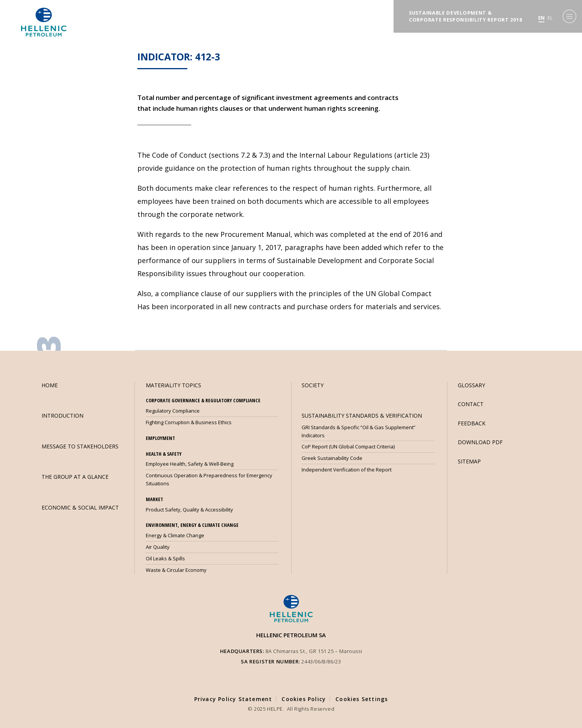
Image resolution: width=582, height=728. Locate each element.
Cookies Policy (304, 699)
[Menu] (569, 16)
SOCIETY (313, 385)
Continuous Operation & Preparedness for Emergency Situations (209, 479)
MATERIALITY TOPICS (173, 385)
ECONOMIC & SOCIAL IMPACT (80, 507)
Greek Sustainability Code (332, 458)
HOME (50, 385)
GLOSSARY (471, 385)
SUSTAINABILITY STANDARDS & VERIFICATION (362, 416)
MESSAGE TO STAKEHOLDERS (80, 446)
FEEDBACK (472, 423)
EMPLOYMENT (160, 438)
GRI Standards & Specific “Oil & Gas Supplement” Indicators (359, 431)
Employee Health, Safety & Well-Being (190, 464)
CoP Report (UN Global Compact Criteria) (348, 446)
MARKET (154, 499)
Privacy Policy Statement (233, 699)
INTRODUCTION (63, 416)
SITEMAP (469, 461)
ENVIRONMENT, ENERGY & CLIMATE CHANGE (192, 525)
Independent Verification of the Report (347, 470)
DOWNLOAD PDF (480, 442)
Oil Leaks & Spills (165, 558)
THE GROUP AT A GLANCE (75, 477)
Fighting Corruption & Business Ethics (189, 422)
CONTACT (471, 404)
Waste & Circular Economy (176, 570)
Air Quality (158, 547)
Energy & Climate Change (175, 535)
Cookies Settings (362, 699)
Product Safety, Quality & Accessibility (189, 510)
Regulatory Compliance (173, 411)
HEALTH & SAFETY (164, 454)
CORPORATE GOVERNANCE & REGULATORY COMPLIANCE (203, 400)
